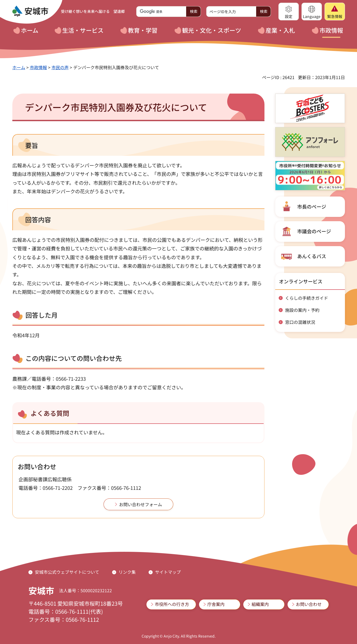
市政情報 (38, 67)
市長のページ (312, 206)
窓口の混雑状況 (300, 322)
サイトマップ (168, 572)
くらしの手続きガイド (307, 298)
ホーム (19, 67)
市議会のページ (314, 231)
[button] (289, 12)
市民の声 (60, 67)
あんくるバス (312, 256)
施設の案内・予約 (302, 310)
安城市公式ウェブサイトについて (67, 572)
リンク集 (127, 572)
